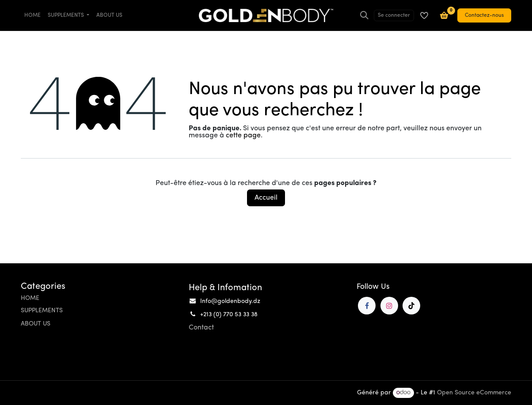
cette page (243, 136)
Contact (201, 328)
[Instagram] (389, 306)
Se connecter (394, 15)
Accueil (266, 198)
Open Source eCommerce (474, 393)
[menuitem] (32, 15)
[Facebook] (367, 306)
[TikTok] (411, 306)
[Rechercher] (364, 15)
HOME (30, 298)
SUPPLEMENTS (42, 311)
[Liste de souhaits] (424, 15)
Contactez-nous (484, 15)
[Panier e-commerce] (444, 15)
